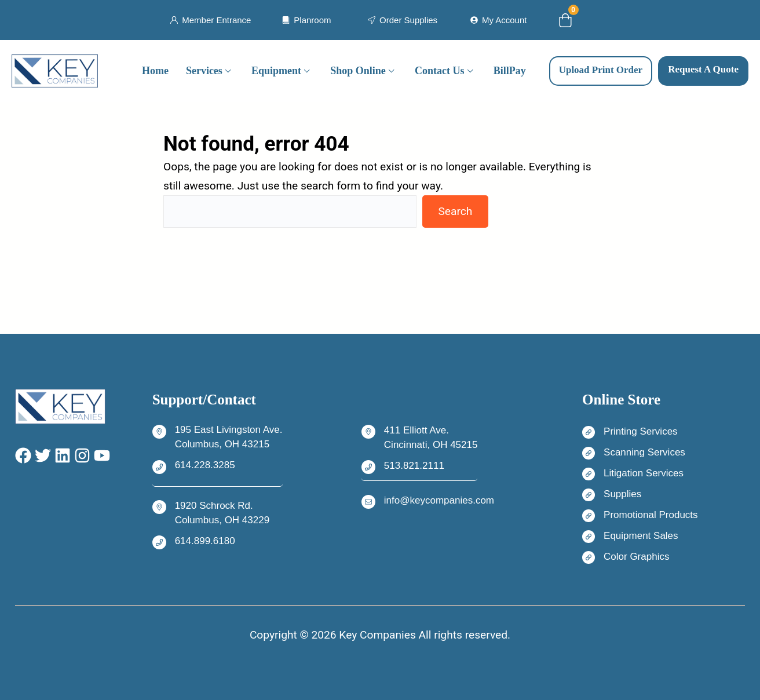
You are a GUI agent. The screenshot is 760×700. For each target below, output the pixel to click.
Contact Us (440, 71)
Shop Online (358, 71)
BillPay (510, 71)
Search (455, 211)
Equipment (276, 71)
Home (155, 71)
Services (204, 71)
